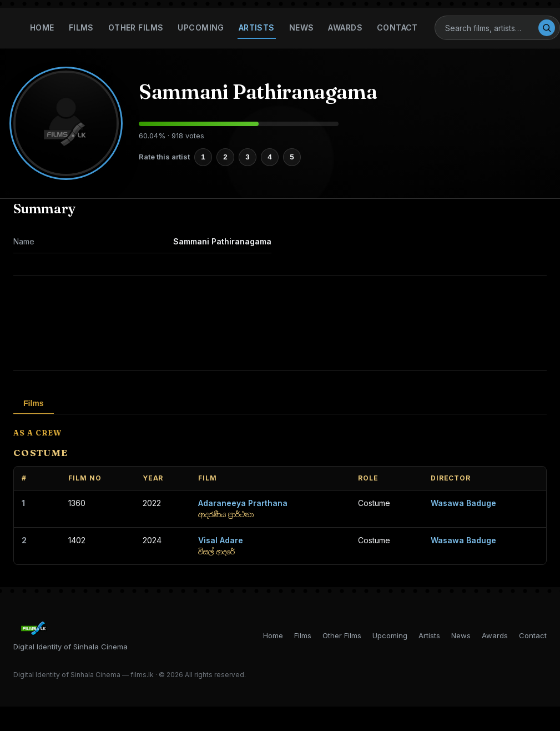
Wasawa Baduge (463, 503)
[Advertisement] (280, 323)
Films (81, 27)
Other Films (136, 27)
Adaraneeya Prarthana (243, 503)
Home (42, 27)
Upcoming (201, 27)
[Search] (491, 28)
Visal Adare (221, 540)
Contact (397, 27)
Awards (345, 27)
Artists (257, 27)
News (302, 27)
